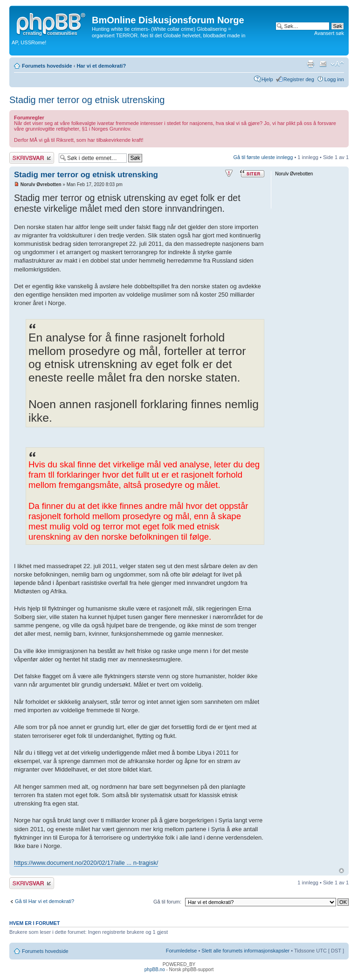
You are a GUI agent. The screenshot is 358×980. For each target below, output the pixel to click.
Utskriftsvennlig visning (310, 64)
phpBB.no (155, 970)
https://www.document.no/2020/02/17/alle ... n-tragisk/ (86, 863)
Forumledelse (182, 951)
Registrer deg (299, 79)
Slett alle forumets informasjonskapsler (245, 951)
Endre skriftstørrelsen (337, 64)
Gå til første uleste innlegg (263, 157)
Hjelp (267, 79)
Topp (341, 871)
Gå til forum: (167, 902)
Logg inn (334, 79)
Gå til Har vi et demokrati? (45, 901)
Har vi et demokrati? (101, 66)
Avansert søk (329, 33)
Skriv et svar (32, 158)
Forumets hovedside (47, 66)
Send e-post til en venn (323, 64)
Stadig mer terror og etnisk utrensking (87, 100)
